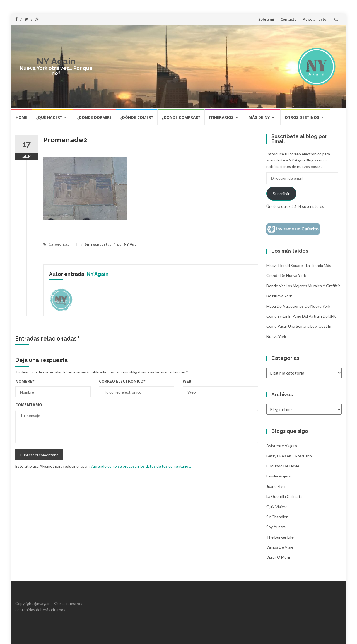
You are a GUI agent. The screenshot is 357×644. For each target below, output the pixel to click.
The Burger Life (280, 537)
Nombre (25, 381)
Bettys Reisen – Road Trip (289, 456)
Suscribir (281, 193)
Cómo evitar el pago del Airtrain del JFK (301, 316)
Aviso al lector (315, 19)
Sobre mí (266, 19)
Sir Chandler (277, 517)
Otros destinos (302, 117)
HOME (21, 117)
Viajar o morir (278, 557)
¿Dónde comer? (137, 117)
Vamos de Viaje (280, 547)
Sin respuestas (98, 244)
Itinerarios (221, 117)
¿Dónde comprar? (181, 117)
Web (187, 381)
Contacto (289, 19)
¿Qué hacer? (49, 117)
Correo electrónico (122, 381)
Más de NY (259, 117)
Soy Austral (276, 527)
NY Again (56, 61)
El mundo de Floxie (283, 466)
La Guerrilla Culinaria (284, 496)
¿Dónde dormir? (94, 117)
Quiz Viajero (277, 507)
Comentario (29, 405)
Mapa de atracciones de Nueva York (298, 306)
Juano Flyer (276, 486)
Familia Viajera (278, 476)
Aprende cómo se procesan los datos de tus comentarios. (141, 466)
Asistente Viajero (282, 446)
